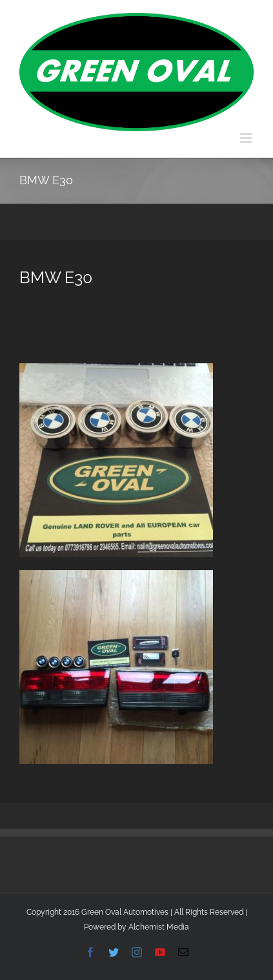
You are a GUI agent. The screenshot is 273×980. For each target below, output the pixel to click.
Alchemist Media (159, 927)
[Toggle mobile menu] (247, 138)
